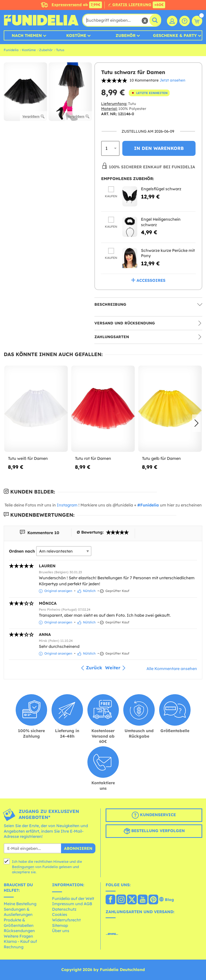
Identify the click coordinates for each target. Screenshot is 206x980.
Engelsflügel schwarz (161, 189)
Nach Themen (27, 35)
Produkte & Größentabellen (19, 923)
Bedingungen (23, 867)
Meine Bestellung (20, 904)
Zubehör (126, 35)
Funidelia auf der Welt (73, 898)
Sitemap (60, 925)
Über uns (61, 931)
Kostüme (76, 35)
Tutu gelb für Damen (161, 458)
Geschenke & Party (175, 35)
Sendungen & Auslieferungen (18, 912)
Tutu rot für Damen (93, 458)
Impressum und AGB (72, 904)
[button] (196, 423)
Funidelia (11, 50)
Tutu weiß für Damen (28, 458)
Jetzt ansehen (172, 80)
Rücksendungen (19, 931)
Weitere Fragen (18, 936)
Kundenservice (154, 815)
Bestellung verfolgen (154, 831)
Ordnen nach (22, 551)
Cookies (60, 914)
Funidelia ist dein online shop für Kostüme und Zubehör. (41, 20)
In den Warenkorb (159, 148)
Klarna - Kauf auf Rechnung (20, 944)
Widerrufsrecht (66, 920)
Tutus (60, 50)
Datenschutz (64, 909)
